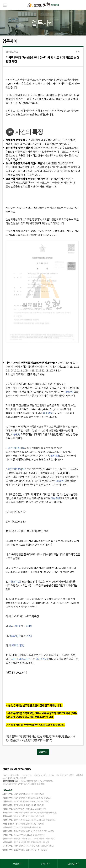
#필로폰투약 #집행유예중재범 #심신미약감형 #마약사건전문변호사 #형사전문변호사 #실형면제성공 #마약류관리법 (41, 738)
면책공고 (6, 769)
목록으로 (43, 752)
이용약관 (13, 769)
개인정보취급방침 (24, 769)
